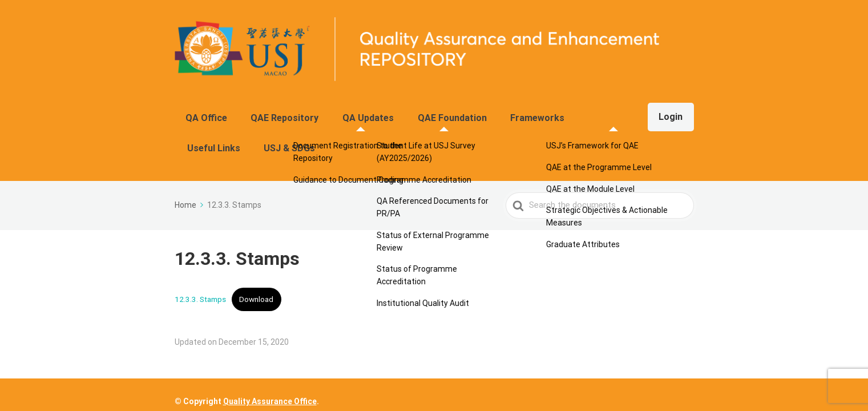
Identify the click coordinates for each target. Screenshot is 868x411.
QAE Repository (277, 112)
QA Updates (348, 112)
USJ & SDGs (619, 112)
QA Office (211, 112)
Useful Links (556, 112)
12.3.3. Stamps (200, 256)
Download (256, 256)
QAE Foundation (419, 112)
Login (665, 112)
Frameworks (491, 112)
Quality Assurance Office (270, 387)
